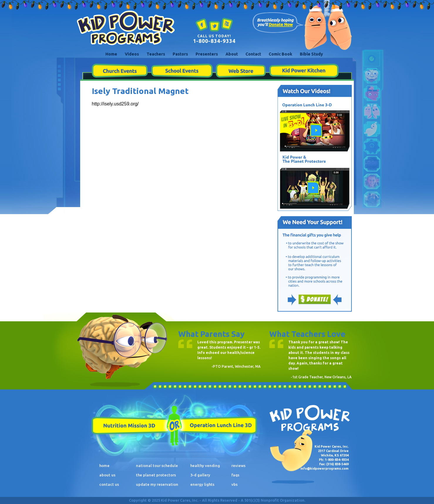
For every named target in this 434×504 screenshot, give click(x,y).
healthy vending (205, 466)
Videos (132, 54)
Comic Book (280, 54)
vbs (234, 484)
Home (111, 54)
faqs (235, 475)
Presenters (207, 54)
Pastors (180, 54)
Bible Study (311, 54)
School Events (182, 71)
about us (107, 475)
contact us (109, 484)
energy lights (202, 484)
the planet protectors (156, 475)
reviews (238, 466)
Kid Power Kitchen (304, 71)
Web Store (241, 71)
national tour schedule (157, 466)
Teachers (156, 54)
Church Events (120, 71)
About (232, 54)
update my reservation (157, 484)
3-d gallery (200, 475)
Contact (253, 54)
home (104, 466)
